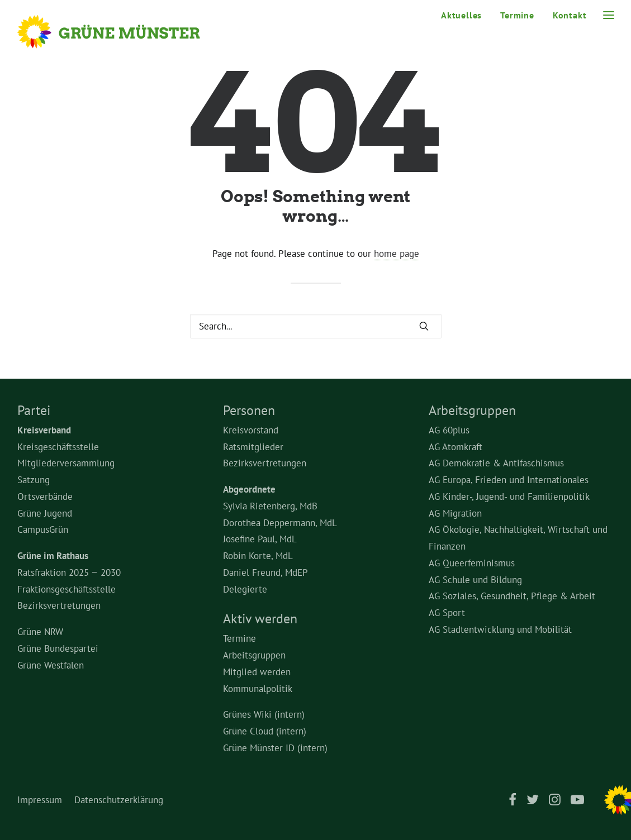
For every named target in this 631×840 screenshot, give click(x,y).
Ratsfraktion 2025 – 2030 (69, 572)
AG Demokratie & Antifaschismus (496, 463)
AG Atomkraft (456, 447)
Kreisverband (44, 430)
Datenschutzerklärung (119, 800)
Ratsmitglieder (253, 447)
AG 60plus (449, 430)
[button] (424, 326)
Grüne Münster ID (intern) (275, 748)
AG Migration (455, 513)
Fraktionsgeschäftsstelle (67, 589)
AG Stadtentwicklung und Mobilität (500, 629)
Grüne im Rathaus (53, 556)
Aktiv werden (260, 619)
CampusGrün (43, 529)
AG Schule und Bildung (475, 580)
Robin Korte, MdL (258, 556)
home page (397, 254)
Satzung (34, 480)
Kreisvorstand (251, 430)
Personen (249, 410)
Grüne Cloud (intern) (265, 731)
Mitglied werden (257, 672)
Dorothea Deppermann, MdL (280, 523)
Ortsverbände (45, 497)
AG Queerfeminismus (472, 563)
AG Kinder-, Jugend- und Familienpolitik (509, 497)
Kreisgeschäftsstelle (58, 447)
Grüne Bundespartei (58, 648)
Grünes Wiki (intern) (264, 714)
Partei (34, 410)
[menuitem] (465, 15)
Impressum (40, 800)
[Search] (316, 326)
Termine (517, 15)
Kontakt (570, 15)
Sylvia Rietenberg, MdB (270, 506)
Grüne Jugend (45, 513)
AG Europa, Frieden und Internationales (509, 480)
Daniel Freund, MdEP (265, 572)
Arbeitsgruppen (254, 655)
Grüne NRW (40, 632)
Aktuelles (461, 15)
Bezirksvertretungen (59, 605)
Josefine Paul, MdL (260, 539)
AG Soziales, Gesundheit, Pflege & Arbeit (512, 596)
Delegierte (245, 589)
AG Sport (447, 613)
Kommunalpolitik (258, 689)
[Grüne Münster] (124, 32)
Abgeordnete (249, 489)
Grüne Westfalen (51, 665)
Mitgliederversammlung (66, 463)
